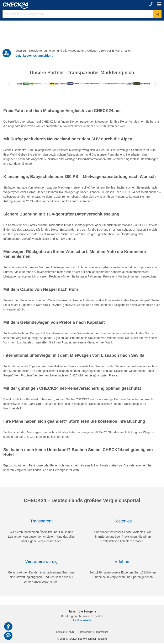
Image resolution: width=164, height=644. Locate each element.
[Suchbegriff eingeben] (82, 14)
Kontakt (60, 633)
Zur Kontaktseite (82, 622)
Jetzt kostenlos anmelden (35, 56)
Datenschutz (85, 633)
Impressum (102, 633)
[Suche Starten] (157, 14)
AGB (71, 633)
